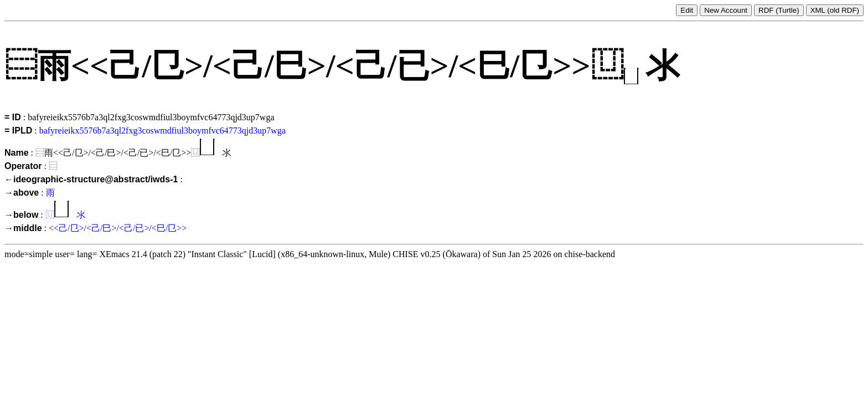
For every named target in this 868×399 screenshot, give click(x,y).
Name (17, 153)
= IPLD (18, 131)
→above (22, 193)
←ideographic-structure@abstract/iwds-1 (91, 179)
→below (21, 215)
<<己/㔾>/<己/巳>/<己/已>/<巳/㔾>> (118, 228)
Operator (23, 166)
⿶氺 (65, 215)
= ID (13, 117)
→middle (23, 228)
